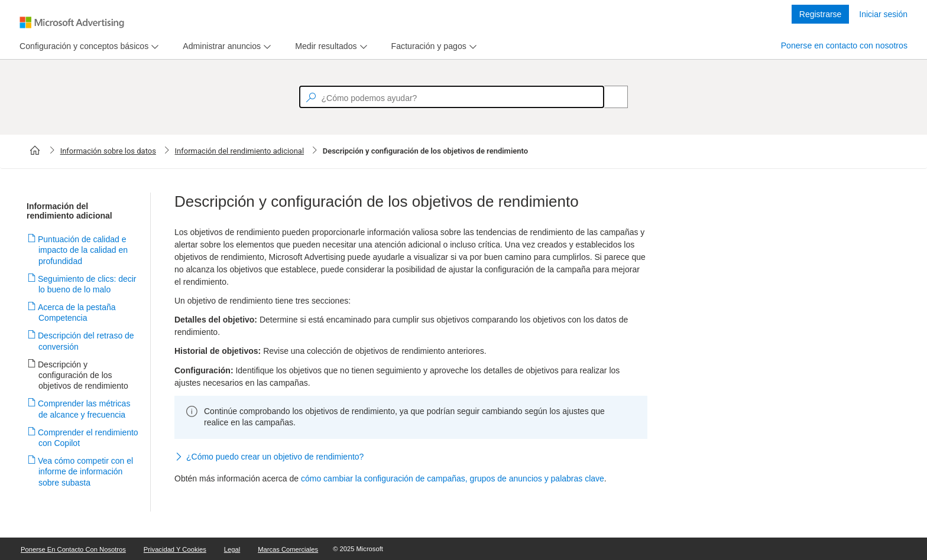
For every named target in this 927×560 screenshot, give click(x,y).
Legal (232, 549)
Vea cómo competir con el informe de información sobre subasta (86, 471)
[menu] (87, 46)
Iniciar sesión (883, 14)
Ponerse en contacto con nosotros (844, 45)
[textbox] (452, 97)
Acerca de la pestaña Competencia (77, 312)
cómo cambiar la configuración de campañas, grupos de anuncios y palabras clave (453, 478)
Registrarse (821, 14)
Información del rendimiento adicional (240, 151)
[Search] (610, 97)
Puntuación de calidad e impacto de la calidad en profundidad (83, 250)
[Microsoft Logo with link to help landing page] (72, 22)
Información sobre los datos (108, 151)
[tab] (82, 46)
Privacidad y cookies (175, 549)
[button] (411, 457)
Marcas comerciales (288, 549)
